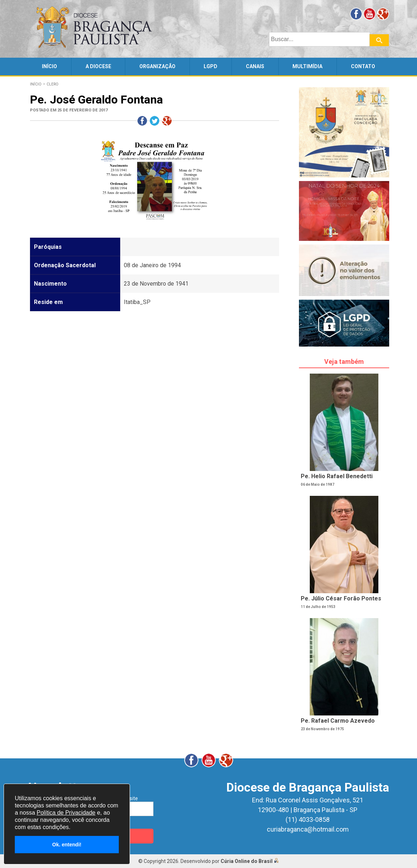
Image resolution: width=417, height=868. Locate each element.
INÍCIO (49, 66)
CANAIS (255, 66)
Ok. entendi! (67, 845)
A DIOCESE (98, 66)
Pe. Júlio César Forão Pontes (341, 598)
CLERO (53, 84)
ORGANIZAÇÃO (157, 66)
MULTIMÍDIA (307, 66)
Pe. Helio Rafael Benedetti (337, 476)
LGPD (210, 66)
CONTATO (363, 66)
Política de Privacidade (66, 813)
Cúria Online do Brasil (250, 861)
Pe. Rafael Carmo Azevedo (338, 721)
